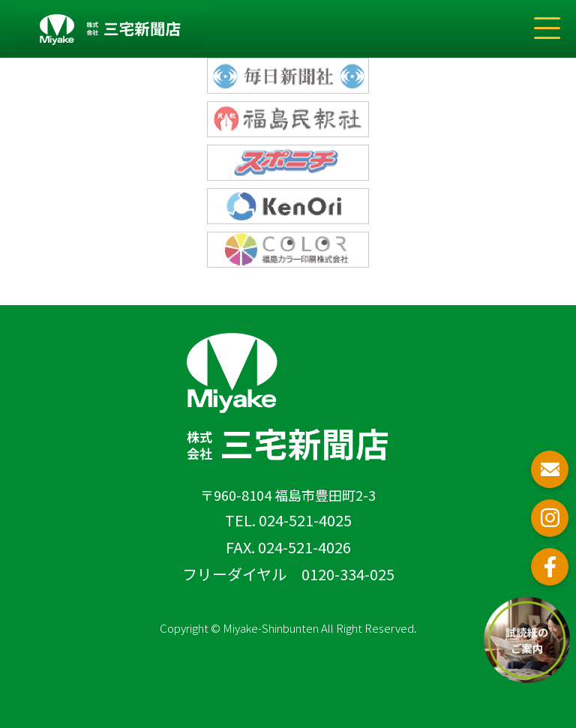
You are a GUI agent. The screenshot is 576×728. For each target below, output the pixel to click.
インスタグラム (550, 518)
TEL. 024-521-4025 (288, 520)
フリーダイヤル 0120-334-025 (288, 574)
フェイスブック (550, 567)
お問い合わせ (550, 469)
